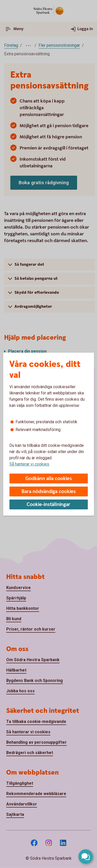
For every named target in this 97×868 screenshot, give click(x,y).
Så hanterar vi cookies (29, 464)
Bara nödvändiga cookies (49, 492)
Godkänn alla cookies (49, 479)
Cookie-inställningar (48, 505)
